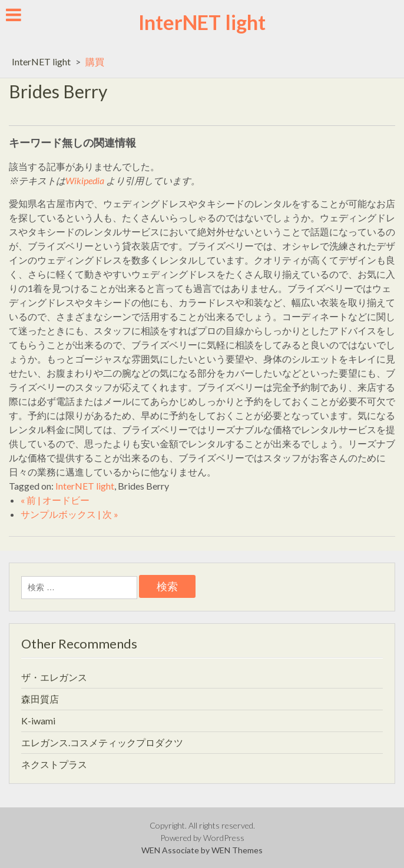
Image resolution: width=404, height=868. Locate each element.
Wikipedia (85, 180)
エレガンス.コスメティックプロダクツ (102, 742)
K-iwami (38, 721)
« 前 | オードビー (55, 500)
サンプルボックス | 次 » (69, 514)
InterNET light (202, 22)
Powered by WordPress (202, 838)
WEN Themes (237, 850)
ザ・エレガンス (54, 677)
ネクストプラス (54, 764)
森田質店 (40, 699)
